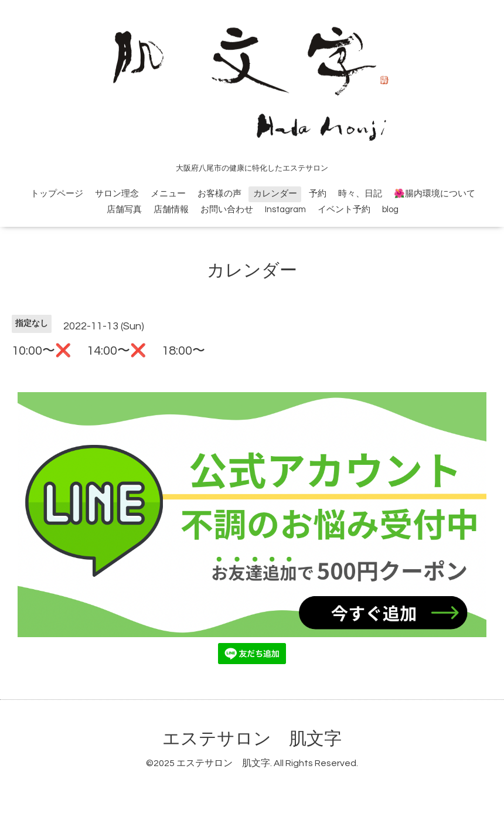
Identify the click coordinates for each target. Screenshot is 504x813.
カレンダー (275, 194)
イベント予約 (344, 210)
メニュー (168, 194)
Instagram (285, 210)
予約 (318, 194)
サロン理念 (117, 194)
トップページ (57, 194)
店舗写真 (124, 210)
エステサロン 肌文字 (252, 739)
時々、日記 (360, 194)
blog (390, 210)
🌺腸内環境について (435, 194)
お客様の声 (219, 194)
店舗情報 (171, 210)
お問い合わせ (227, 210)
